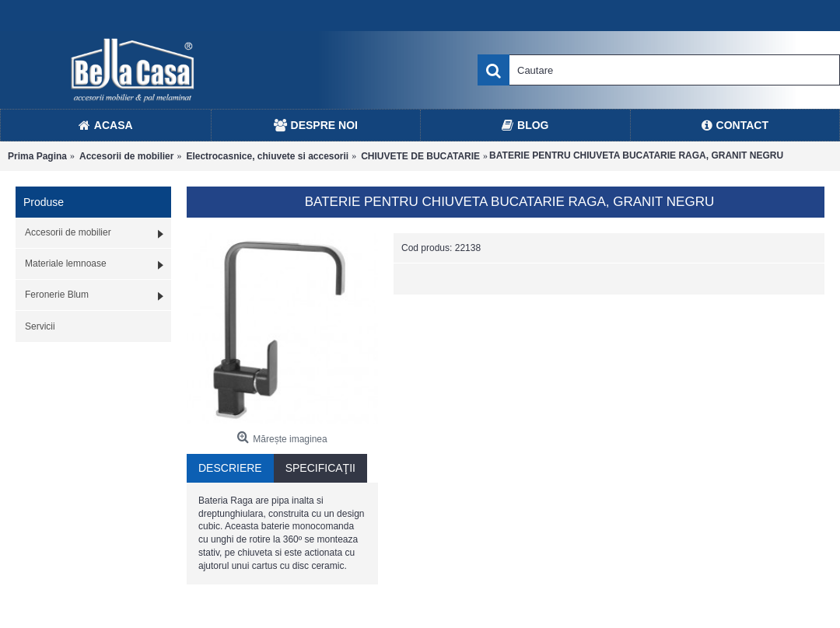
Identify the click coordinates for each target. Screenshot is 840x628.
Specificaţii (320, 468)
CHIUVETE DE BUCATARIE (420, 156)
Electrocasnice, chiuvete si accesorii (267, 156)
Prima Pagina (37, 156)
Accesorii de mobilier (126, 156)
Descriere (230, 468)
